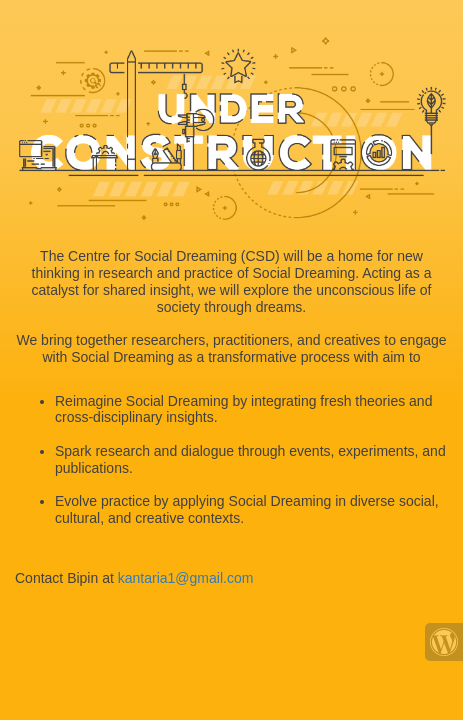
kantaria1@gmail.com (186, 578)
